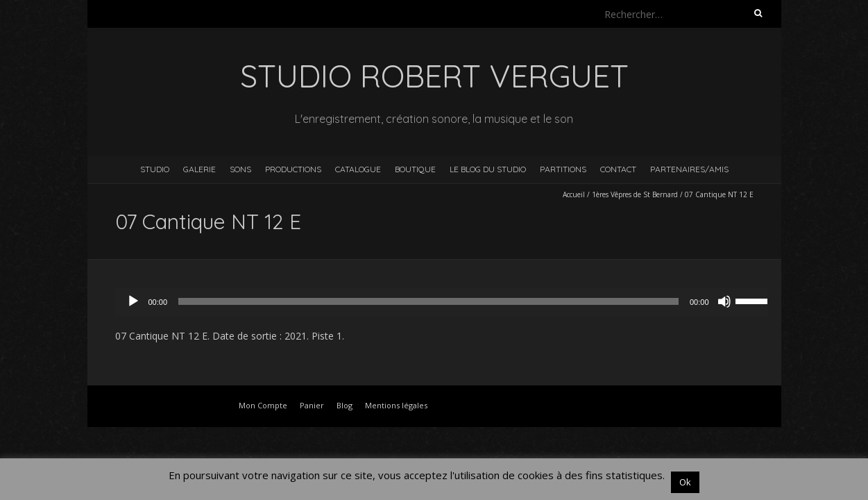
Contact (618, 169)
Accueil (574, 194)
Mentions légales (396, 405)
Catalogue (358, 169)
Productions (293, 169)
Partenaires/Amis (689, 169)
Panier (312, 405)
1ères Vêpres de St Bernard (635, 194)
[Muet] (724, 301)
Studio (155, 169)
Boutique (415, 169)
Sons (240, 169)
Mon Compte (263, 405)
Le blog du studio (488, 169)
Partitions (563, 169)
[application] (448, 301)
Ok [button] (685, 482)
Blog (344, 405)
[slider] (428, 301)
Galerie (199, 169)
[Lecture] (133, 301)
